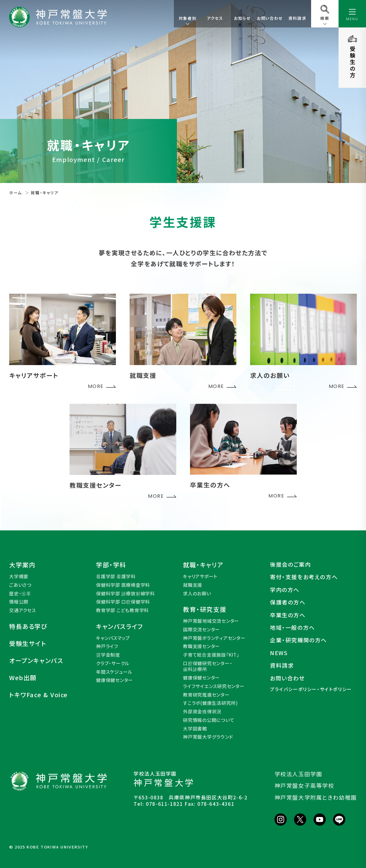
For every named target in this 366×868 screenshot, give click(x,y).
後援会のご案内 (290, 564)
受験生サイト (28, 644)
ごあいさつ (20, 585)
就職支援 (193, 585)
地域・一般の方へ (292, 628)
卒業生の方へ (288, 615)
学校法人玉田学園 (298, 774)
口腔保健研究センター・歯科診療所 (208, 666)
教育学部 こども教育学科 (122, 610)
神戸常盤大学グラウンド (208, 737)
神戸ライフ (107, 646)
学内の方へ (285, 590)
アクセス (215, 18)
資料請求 (297, 18)
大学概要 (19, 576)
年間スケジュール (114, 672)
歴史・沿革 (20, 594)
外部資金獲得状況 (202, 712)
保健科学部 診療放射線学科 (126, 594)
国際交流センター (201, 629)
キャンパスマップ (113, 638)
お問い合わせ (270, 18)
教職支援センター (201, 646)
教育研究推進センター (206, 695)
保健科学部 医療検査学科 (123, 585)
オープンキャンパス (36, 661)
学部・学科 (111, 565)
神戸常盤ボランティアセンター (214, 638)
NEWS (279, 653)
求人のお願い (197, 594)
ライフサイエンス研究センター (214, 686)
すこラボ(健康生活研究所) (210, 703)
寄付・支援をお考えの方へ (304, 577)
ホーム (16, 193)
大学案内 (22, 565)
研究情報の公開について (209, 720)
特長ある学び (28, 626)
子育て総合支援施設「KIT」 (211, 655)
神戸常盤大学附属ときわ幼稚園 (316, 797)
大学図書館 (195, 729)
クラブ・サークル (113, 663)
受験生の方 (353, 62)
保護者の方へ (288, 602)
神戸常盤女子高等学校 (304, 785)
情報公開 (19, 602)
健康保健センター (115, 680)
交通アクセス (23, 610)
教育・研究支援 (205, 609)
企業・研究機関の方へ (298, 640)
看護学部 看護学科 (116, 576)
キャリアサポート (200, 576)
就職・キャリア (203, 565)
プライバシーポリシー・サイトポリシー (311, 689)
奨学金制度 (108, 655)
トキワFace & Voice (38, 695)
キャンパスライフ (120, 626)
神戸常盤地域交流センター (211, 621)
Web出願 (23, 678)
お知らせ (242, 18)
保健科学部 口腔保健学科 (123, 602)
